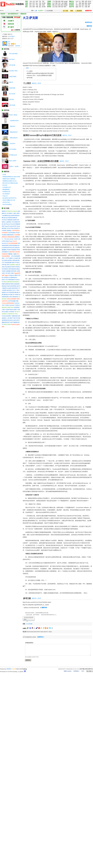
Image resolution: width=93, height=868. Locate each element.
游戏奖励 (9, 230)
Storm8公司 (5, 243)
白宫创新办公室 (7, 187)
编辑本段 (34, 83)
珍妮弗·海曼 (12, 88)
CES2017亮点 (6, 202)
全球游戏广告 (13, 312)
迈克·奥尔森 (12, 65)
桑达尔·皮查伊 (13, 161)
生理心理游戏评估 (14, 297)
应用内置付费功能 (14, 292)
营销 (56, 1)
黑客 (83, 1)
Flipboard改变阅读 (12, 286)
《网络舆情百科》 (14, 132)
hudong (25, 669)
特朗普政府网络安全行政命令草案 (11, 177)
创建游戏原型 (10, 235)
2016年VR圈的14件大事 (9, 200)
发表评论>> (41, 637)
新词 (62, 5)
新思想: (49, 5)
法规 (86, 7)
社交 (54, 3)
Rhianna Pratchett (10, 224)
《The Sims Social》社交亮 (10, 239)
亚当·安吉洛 (12, 94)
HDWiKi (9, 669)
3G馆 (43, 5)
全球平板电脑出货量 (13, 301)
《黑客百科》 (13, 126)
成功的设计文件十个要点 (13, 290)
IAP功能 (10, 295)
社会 (77, 1)
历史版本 (12, 36)
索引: (27, 7)
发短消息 (18, 46)
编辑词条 (89, 26)
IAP (13, 295)
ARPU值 (4, 265)
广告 (54, 1)
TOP (83, 671)
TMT (43, 1)
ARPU (8, 265)
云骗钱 (15, 254)
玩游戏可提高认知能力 (11, 310)
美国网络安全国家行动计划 (9, 181)
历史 (30, 5)
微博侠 (4, 211)
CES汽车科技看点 (7, 204)
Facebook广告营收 (14, 305)
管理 (59, 7)
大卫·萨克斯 (29, 624)
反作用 (4, 175)
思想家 (66, 5)
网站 (54, 5)
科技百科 (3, 14)
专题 (37, 7)
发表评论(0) (89, 22)
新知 (59, 5)
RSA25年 (5, 185)
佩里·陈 (11, 82)
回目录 (39, 83)
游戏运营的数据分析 (14, 245)
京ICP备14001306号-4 (86, 669)
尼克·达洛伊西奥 (13, 54)
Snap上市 (5, 196)
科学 (34, 3)
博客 (56, 3)
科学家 (44, 3)
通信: (27, 5)
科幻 (37, 3)
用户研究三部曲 (10, 273)
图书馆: (49, 7)
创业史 (89, 3)
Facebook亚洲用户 (7, 316)
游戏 (62, 1)
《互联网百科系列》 (14, 121)
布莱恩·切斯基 (13, 77)
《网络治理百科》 (14, 138)
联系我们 (76, 671)
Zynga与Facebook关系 (10, 226)
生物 (86, 5)
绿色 (80, 5)
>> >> (16, 14)
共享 (80, 7)
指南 (83, 3)
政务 (59, 1)
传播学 (66, 3)
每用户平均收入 (16, 263)
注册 (36, 11)
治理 (86, 1)
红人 (80, 1)
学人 (83, 7)
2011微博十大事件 (12, 213)
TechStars (4, 220)
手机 (37, 5)
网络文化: (72, 1)
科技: (27, 1)
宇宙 (40, 3)
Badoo (4, 280)
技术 (37, 1)
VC (77, 3)
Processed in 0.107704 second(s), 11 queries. (13, 672)
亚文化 (89, 1)
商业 (56, 7)
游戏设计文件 (5, 292)
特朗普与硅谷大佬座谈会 (9, 179)
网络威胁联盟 (6, 189)
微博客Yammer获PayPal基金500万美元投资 (40, 73)
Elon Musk (12, 59)
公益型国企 (9, 222)
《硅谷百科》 (13, 144)
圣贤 (9, 44)
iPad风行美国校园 (11, 250)
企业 (34, 1)
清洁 (77, 5)
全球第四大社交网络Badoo (10, 277)
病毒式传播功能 (6, 284)
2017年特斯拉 (13, 149)
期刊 (65, 7)
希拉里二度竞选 (13, 115)
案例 (86, 3)
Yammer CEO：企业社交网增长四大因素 (39, 75)
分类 (30, 7)
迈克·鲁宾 (12, 99)
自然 (30, 3)
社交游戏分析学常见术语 (8, 248)
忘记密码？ (41, 11)
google (66, 1)
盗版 (77, 7)
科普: (27, 3)
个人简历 (30, 71)
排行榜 (44, 7)
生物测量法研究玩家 (11, 271)
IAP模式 (17, 295)
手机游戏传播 (8, 263)
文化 (54, 7)
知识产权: (72, 7)
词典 (40, 5)
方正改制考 (16, 258)
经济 (62, 7)
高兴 (9, 42)
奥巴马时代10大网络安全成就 (10, 183)
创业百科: (72, 3)
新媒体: (49, 3)
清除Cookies (68, 671)
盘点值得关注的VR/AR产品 (10, 198)
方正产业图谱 (9, 258)
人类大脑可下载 (11, 318)
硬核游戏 (14, 269)
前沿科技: (72, 5)
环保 (89, 5)
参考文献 (30, 78)
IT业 (40, 1)
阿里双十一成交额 (14, 166)
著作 (89, 7)
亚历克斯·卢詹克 (13, 71)
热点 (40, 7)
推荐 (34, 7)
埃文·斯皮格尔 (6, 194)
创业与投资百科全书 (13, 14)
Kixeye (11, 241)
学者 (59, 3)
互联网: (49, 1)
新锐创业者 (23, 14)
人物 (30, 1)
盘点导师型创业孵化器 (11, 218)
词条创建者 (11, 46)
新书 (56, 5)
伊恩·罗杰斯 (12, 105)
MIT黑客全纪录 (13, 155)
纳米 (83, 5)
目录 (27, 68)
